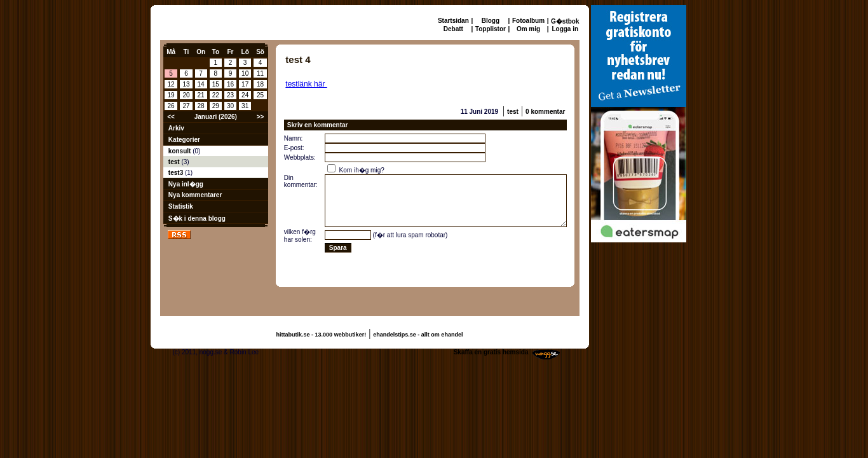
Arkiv (176, 128)
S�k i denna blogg (197, 219)
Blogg (491, 21)
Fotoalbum (528, 21)
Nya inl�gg (186, 184)
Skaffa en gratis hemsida (491, 352)
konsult (180, 151)
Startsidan (453, 21)
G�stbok (565, 21)
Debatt (453, 29)
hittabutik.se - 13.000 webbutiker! (322, 335)
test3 (177, 173)
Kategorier (184, 140)
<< (171, 117)
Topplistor (491, 29)
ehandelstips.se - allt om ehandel (418, 335)
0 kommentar (545, 112)
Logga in (565, 29)
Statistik (181, 206)
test (175, 162)
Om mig (528, 29)
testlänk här (306, 84)
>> (261, 117)
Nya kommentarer (195, 195)
